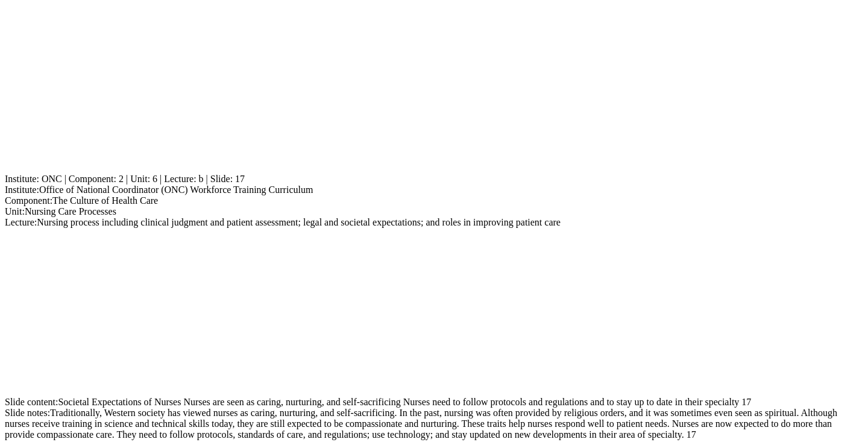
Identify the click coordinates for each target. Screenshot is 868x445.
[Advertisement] (366, 89)
